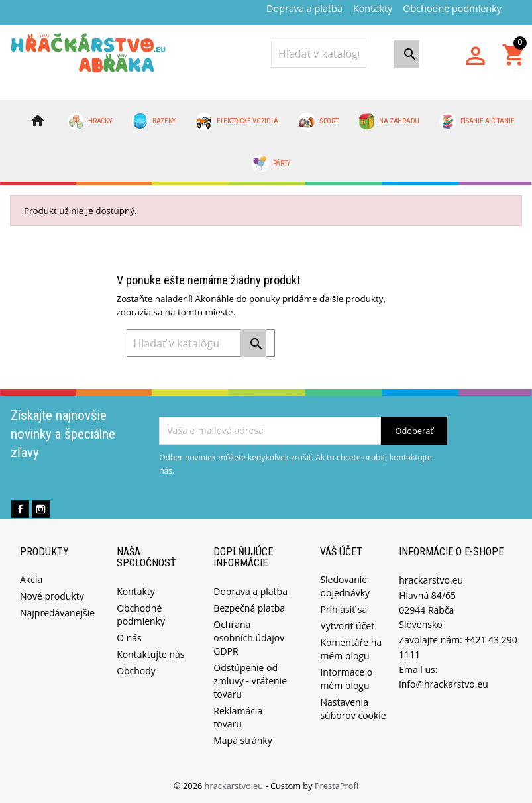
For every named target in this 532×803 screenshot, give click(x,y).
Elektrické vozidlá (237, 121)
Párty (271, 164)
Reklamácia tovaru (238, 717)
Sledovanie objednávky (345, 586)
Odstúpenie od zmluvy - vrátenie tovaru (250, 681)
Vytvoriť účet (347, 626)
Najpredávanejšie (57, 613)
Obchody (136, 671)
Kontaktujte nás (150, 654)
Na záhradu (389, 121)
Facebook (20, 509)
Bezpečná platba (249, 608)
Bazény (154, 121)
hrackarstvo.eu (235, 786)
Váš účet (341, 552)
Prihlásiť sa (344, 609)
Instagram (41, 509)
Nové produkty (52, 596)
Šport (318, 121)
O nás (129, 638)
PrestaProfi (337, 786)
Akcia (31, 579)
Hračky (90, 121)
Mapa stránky (242, 740)
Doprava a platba (304, 8)
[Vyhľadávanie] (319, 54)
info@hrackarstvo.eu (444, 684)
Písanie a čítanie (477, 121)
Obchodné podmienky (452, 8)
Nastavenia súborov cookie (353, 709)
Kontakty (373, 8)
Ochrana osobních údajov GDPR (249, 638)
